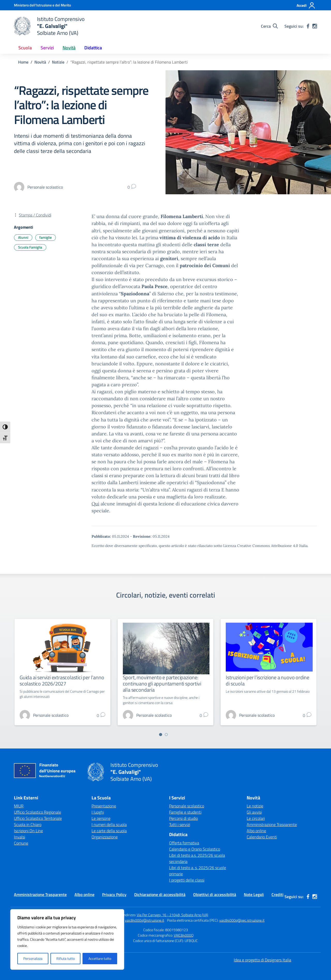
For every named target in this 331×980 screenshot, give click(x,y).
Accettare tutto (100, 958)
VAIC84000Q (184, 935)
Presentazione (104, 806)
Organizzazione (105, 837)
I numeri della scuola (109, 824)
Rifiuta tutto (66, 958)
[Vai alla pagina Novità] (40, 62)
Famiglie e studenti (185, 812)
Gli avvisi (254, 812)
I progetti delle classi (187, 880)
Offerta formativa (184, 843)
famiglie (46, 237)
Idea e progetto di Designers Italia (262, 960)
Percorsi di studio (183, 818)
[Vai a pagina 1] (161, 735)
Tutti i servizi (180, 824)
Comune (21, 843)
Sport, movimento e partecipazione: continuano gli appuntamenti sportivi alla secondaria (162, 684)
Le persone (101, 818)
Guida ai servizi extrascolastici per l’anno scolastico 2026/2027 (62, 680)
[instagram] (315, 26)
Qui (95, 504)
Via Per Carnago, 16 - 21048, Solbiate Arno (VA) (172, 915)
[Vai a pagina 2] (166, 735)
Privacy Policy (114, 894)
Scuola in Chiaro (28, 824)
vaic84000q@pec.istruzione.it (242, 920)
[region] (67, 939)
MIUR (19, 806)
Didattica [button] (93, 48)
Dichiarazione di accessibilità (160, 894)
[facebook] (308, 26)
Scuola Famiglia (30, 247)
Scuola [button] (25, 48)
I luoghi (98, 812)
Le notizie (255, 806)
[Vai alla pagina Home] (23, 62)
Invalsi (20, 837)
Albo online (256, 831)
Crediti (277, 894)
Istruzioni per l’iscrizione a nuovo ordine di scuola (268, 680)
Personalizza (33, 958)
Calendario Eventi (262, 837)
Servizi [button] (47, 48)
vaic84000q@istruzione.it (145, 920)
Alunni (23, 237)
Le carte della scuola (109, 831)
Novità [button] (69, 48)
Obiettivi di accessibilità (215, 894)
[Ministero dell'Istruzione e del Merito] (42, 5)
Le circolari (256, 818)
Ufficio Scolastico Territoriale (38, 818)
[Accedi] (306, 5)
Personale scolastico (187, 806)
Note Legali (254, 894)
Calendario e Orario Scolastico (195, 849)
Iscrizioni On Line (28, 831)
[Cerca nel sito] (269, 26)
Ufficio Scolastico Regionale (37, 812)
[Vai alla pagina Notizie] (58, 62)
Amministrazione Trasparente (272, 824)
